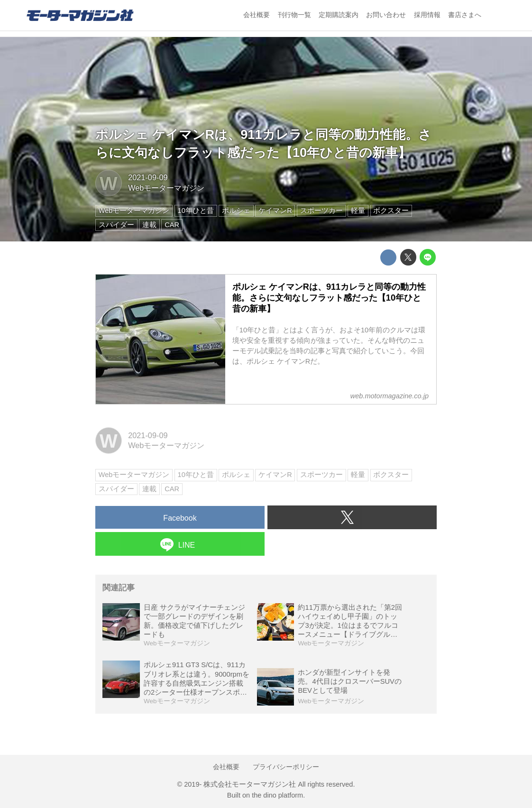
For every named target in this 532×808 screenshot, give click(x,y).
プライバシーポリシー (286, 767)
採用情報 (427, 15)
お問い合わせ (386, 15)
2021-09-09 (148, 177)
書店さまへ (465, 15)
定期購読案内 (339, 15)
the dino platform (277, 795)
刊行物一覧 (294, 15)
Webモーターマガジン (166, 188)
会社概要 (257, 15)
